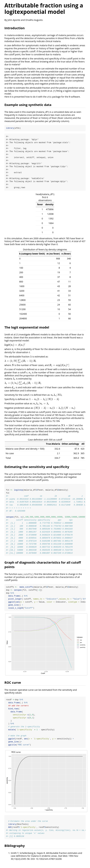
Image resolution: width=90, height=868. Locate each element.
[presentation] (50, 121)
